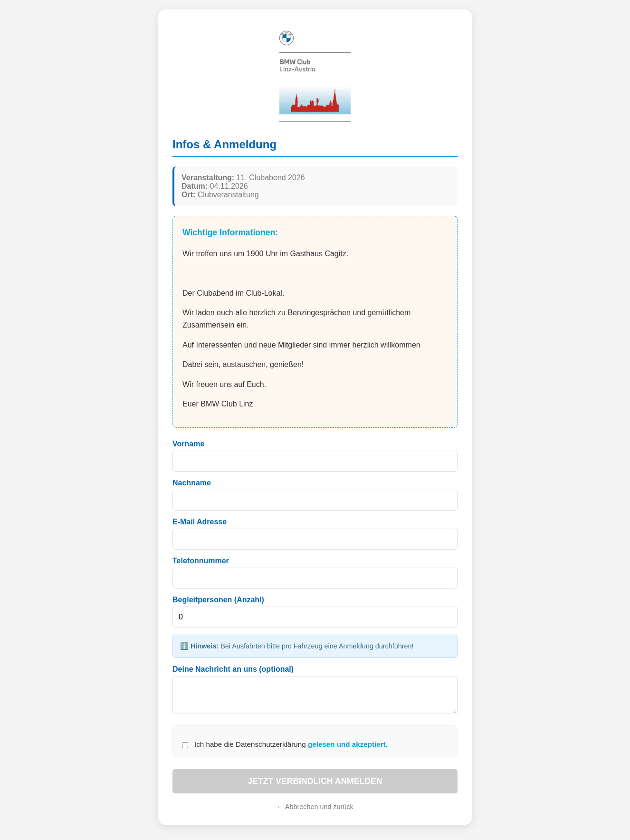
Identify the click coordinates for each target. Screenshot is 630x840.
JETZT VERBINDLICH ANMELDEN (315, 787)
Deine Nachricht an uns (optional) (233, 669)
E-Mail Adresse (200, 522)
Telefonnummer (201, 561)
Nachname (192, 483)
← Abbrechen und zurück (315, 812)
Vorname (188, 444)
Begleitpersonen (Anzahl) (218, 600)
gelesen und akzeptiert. (348, 750)
